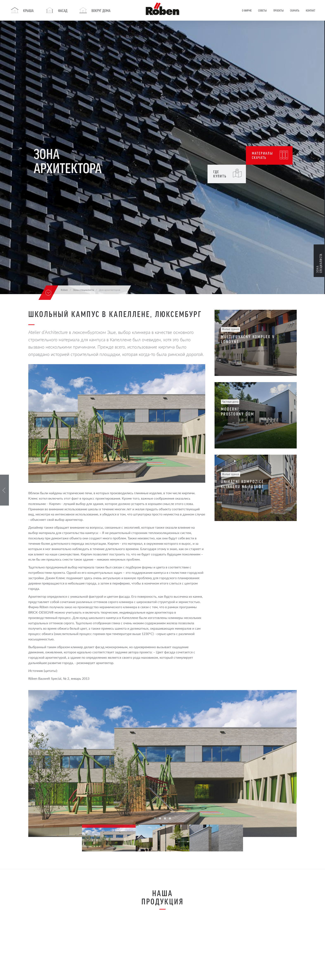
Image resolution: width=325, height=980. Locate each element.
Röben (64, 290)
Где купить (228, 174)
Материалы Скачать (270, 155)
